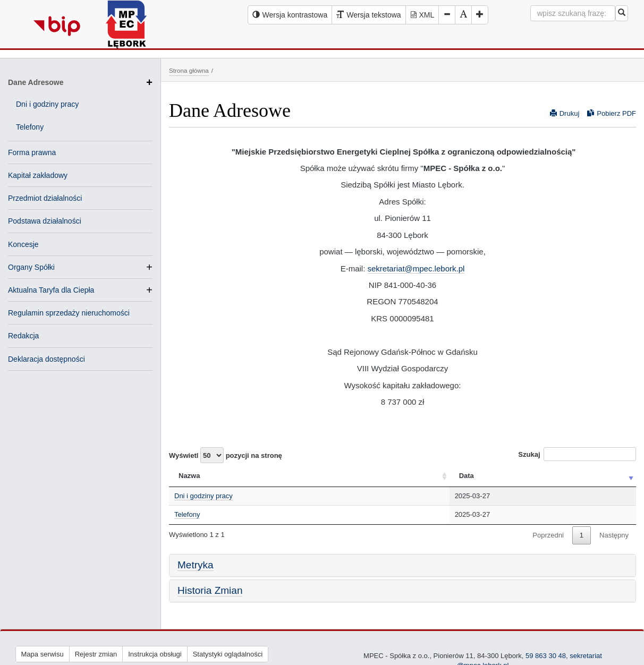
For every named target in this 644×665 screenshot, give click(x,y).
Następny (614, 535)
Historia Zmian (210, 590)
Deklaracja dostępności (46, 359)
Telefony (30, 127)
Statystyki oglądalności (228, 654)
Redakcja (23, 336)
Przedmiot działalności (45, 198)
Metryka (196, 565)
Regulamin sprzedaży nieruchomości (69, 313)
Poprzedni (548, 535)
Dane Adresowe (80, 82)
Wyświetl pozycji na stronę (226, 455)
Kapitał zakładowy (38, 175)
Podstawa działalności (45, 221)
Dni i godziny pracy (47, 104)
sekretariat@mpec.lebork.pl (416, 268)
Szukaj (577, 454)
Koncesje (23, 244)
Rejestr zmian (96, 654)
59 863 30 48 (546, 656)
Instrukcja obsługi (155, 654)
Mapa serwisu (43, 654)
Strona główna (189, 70)
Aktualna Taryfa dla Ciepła (51, 290)
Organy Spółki (31, 267)
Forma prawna (32, 152)
